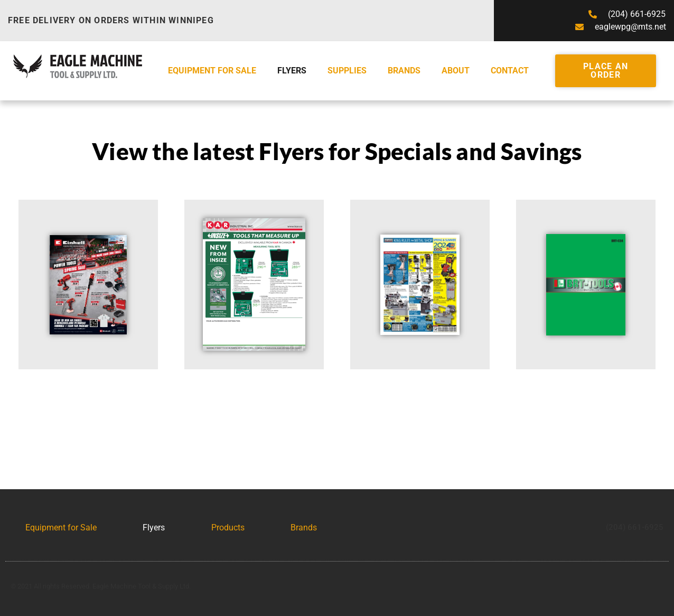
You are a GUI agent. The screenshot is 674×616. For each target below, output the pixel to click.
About (456, 71)
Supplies (347, 71)
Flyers (292, 71)
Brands (404, 71)
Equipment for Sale (212, 71)
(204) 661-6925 (635, 527)
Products (228, 528)
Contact (510, 71)
